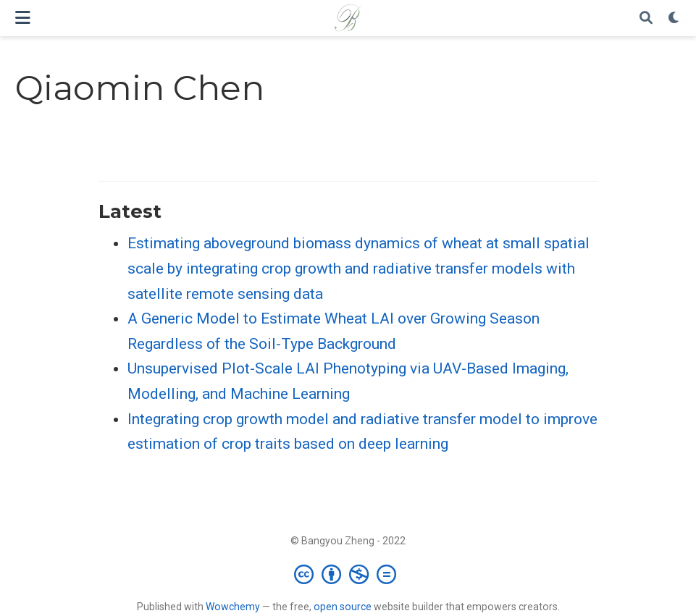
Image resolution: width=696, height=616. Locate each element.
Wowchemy (233, 607)
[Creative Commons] (348, 574)
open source (343, 607)
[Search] (646, 18)
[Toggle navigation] (23, 18)
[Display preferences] (674, 18)
